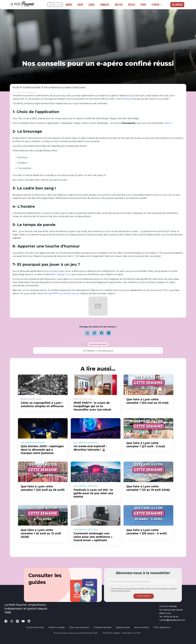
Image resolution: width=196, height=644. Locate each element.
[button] (157, 5)
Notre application (162, 627)
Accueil (16, 87)
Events (143, 5)
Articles (132, 5)
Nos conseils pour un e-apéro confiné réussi (65, 87)
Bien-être (119, 5)
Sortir (80, 5)
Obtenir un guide (57, 627)
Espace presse (123, 627)
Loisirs (91, 5)
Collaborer (177, 5)
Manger (69, 5)
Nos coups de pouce (79, 627)
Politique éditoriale (102, 627)
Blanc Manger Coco (61, 274)
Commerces (105, 5)
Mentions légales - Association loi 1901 (122, 633)
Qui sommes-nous (35, 627)
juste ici (167, 123)
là (104, 175)
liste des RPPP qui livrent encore (61, 293)
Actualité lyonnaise (32, 87)
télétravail (129, 99)
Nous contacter (142, 627)
